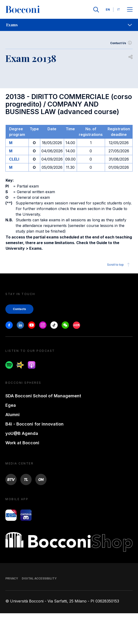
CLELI (14, 159)
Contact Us (121, 43)
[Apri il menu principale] (130, 10)
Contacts (19, 309)
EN (108, 10)
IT (119, 10)
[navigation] (69, 25)
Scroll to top (119, 265)
